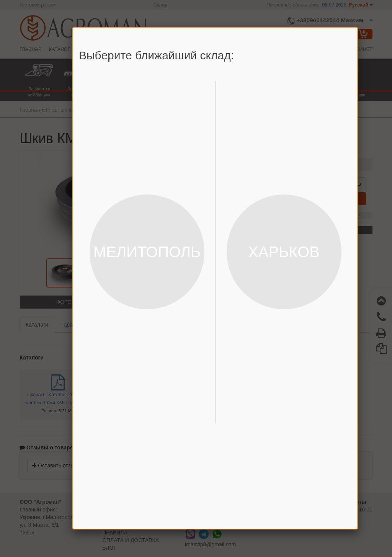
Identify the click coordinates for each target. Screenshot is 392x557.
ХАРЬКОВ (284, 252)
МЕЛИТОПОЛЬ (147, 252)
